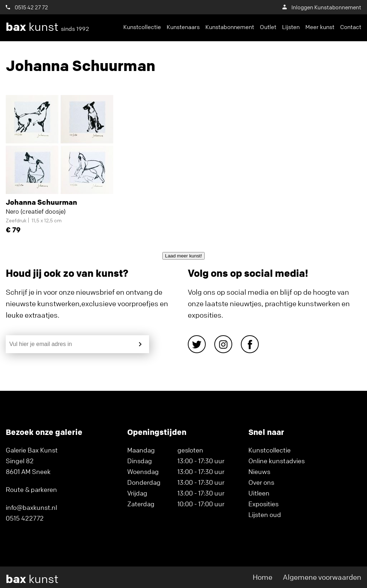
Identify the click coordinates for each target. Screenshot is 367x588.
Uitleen (259, 493)
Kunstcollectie (142, 27)
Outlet (268, 27)
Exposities (263, 504)
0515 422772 (25, 518)
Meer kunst (320, 27)
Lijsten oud (265, 514)
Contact (351, 27)
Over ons (261, 482)
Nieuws (259, 471)
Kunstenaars (183, 27)
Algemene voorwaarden (322, 577)
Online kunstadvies (277, 461)
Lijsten (291, 27)
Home (263, 577)
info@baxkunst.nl (31, 507)
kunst (47, 27)
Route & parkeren (31, 489)
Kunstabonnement (230, 27)
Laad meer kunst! (184, 256)
